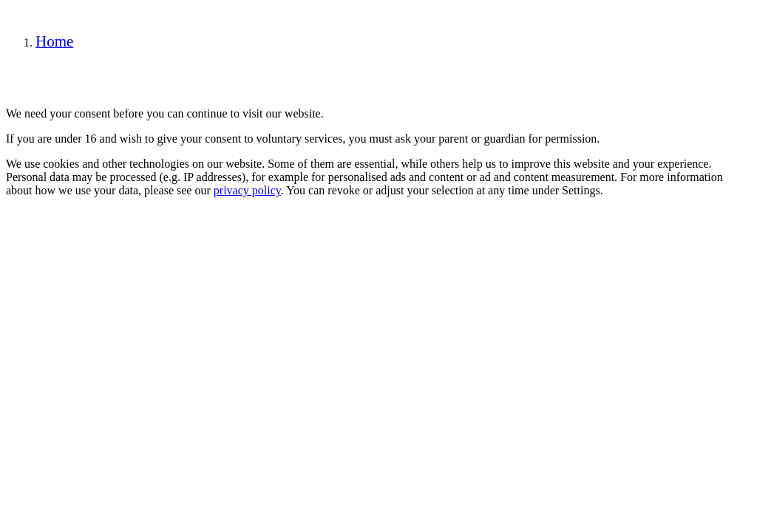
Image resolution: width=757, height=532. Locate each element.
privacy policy (247, 190)
